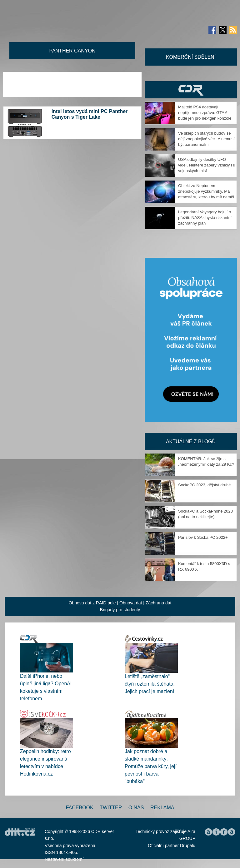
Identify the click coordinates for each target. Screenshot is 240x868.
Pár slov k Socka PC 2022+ (203, 537)
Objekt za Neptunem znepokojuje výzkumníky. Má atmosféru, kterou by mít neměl (206, 191)
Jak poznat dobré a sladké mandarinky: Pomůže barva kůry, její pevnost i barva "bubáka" (151, 766)
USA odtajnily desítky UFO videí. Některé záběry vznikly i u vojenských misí (207, 165)
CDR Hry (191, 90)
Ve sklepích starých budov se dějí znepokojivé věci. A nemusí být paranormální (206, 139)
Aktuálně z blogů (191, 441)
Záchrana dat (159, 603)
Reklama (162, 808)
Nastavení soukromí (64, 859)
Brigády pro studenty (120, 610)
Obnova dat (131, 603)
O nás (136, 808)
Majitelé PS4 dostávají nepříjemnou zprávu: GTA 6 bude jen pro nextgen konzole (205, 113)
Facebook (80, 808)
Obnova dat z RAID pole (92, 603)
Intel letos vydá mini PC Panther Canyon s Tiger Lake (90, 114)
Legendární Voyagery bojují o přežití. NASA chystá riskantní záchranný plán (205, 218)
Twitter (111, 808)
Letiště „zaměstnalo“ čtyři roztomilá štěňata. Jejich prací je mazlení (150, 684)
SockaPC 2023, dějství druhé (204, 485)
